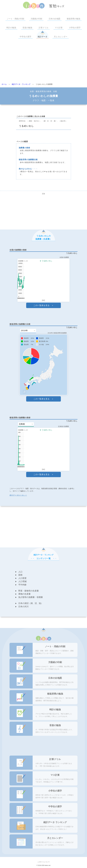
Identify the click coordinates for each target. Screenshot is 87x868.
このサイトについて (43, 862)
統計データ (43, 37)
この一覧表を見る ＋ (44, 305)
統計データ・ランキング (21, 84)
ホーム (4, 84)
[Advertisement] (43, 62)
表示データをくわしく (18, 495)
